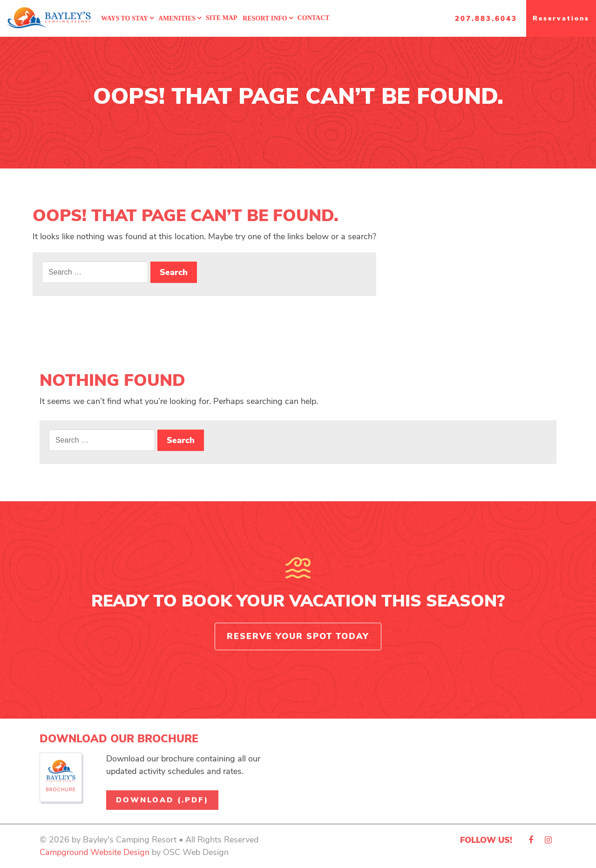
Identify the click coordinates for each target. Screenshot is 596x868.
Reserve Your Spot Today (298, 636)
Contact (314, 18)
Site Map (221, 18)
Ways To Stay (125, 18)
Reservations (561, 18)
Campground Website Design (95, 852)
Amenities (177, 18)
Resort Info (265, 18)
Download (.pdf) (162, 800)
